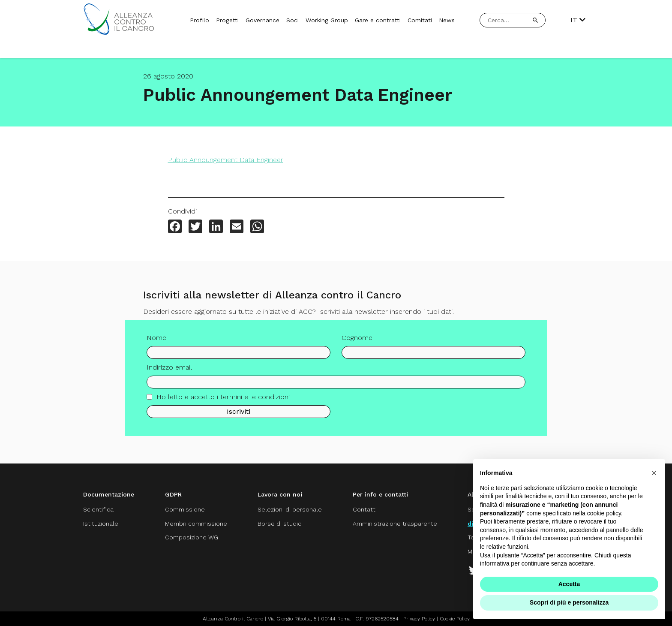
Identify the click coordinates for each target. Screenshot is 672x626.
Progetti (227, 20)
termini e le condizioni (255, 400)
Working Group (327, 20)
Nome (156, 341)
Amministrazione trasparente (395, 524)
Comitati (420, 20)
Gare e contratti (378, 20)
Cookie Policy (455, 619)
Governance (262, 20)
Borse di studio (280, 524)
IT (578, 20)
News (447, 20)
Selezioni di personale (290, 509)
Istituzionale (101, 524)
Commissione (185, 509)
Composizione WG (192, 537)
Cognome (357, 341)
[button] (654, 473)
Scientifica (98, 509)
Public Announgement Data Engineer (226, 160)
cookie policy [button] (604, 513)
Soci (292, 20)
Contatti (365, 509)
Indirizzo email (169, 370)
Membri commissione (196, 524)
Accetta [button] (569, 584)
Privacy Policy (419, 619)
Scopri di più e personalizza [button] (569, 602)
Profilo (199, 20)
